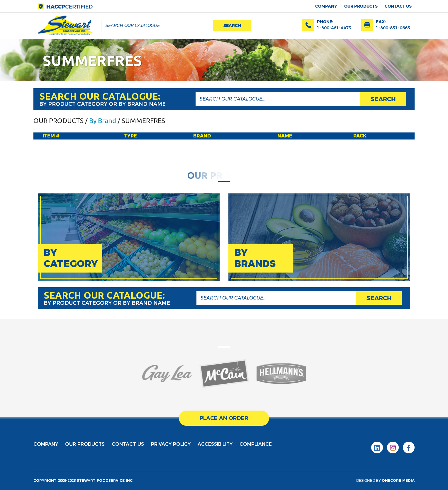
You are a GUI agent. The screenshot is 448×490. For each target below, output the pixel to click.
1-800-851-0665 (393, 28)
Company (326, 6)
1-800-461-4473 (334, 28)
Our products (361, 6)
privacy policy (171, 444)
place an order (224, 418)
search (232, 25)
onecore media (398, 480)
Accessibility (215, 444)
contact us (398, 6)
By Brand (103, 121)
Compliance (256, 444)
